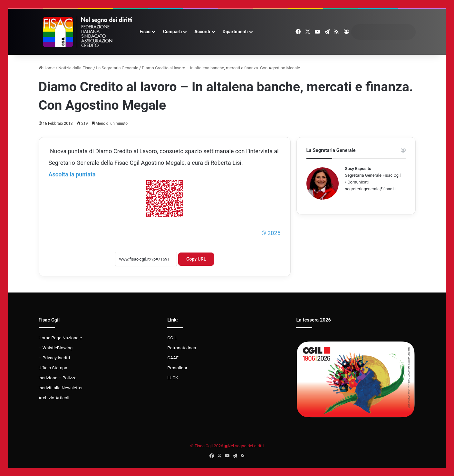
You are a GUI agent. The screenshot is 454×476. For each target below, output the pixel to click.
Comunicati (358, 182)
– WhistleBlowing (56, 348)
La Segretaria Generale (117, 68)
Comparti (172, 32)
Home (47, 68)
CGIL (172, 338)
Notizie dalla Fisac (75, 68)
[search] (377, 32)
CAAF (173, 358)
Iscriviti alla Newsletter (61, 388)
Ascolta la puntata (72, 174)
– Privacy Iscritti (54, 358)
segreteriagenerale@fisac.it (371, 189)
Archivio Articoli (54, 398)
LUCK (173, 378)
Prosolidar (177, 368)
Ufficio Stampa (53, 368)
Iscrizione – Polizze (58, 378)
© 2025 (271, 233)
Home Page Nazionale (60, 338)
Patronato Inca (182, 348)
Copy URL (196, 259)
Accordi (202, 32)
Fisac (145, 32)
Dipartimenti (235, 32)
